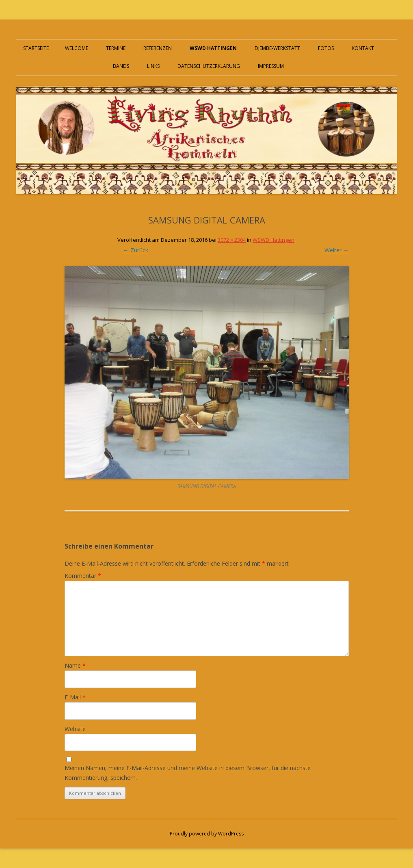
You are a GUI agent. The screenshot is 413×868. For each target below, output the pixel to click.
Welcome (77, 48)
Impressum (271, 66)
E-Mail (75, 697)
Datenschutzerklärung (209, 66)
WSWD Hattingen (213, 48)
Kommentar (83, 576)
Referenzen (158, 48)
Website (75, 729)
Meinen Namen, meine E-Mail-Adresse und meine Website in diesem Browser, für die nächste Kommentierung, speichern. (188, 773)
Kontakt (363, 48)
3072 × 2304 (232, 240)
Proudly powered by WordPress (207, 834)
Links (153, 66)
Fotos (326, 48)
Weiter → (337, 250)
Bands (121, 66)
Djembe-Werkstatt (277, 48)
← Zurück (136, 250)
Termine (116, 48)
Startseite (36, 48)
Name (75, 665)
